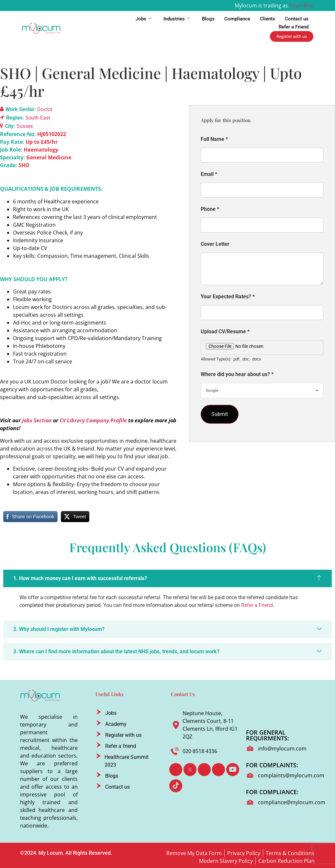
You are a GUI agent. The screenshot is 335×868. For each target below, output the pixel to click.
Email (209, 174)
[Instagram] (218, 770)
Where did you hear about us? (237, 374)
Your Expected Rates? (228, 297)
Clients (268, 19)
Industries (177, 19)
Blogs (208, 19)
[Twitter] (190, 770)
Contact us (297, 19)
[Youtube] (233, 770)
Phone (210, 209)
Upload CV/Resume (225, 331)
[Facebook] (176, 770)
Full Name (214, 139)
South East (38, 118)
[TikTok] (176, 786)
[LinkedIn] (204, 770)
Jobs (144, 19)
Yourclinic (301, 6)
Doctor (45, 109)
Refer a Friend (294, 27)
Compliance (237, 19)
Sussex (25, 126)
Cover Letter (215, 244)
